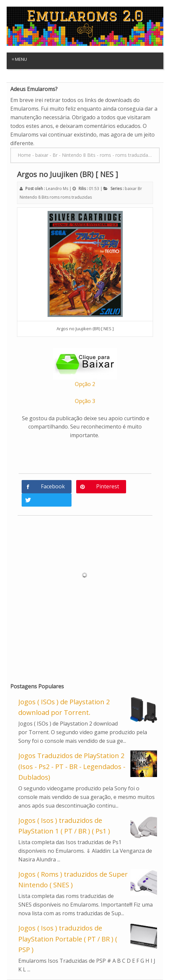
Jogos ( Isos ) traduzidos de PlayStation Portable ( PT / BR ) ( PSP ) (68, 939)
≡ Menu (19, 59)
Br (140, 189)
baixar (131, 189)
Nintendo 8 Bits (34, 197)
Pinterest (108, 486)
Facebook (53, 486)
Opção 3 (85, 401)
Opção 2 (85, 384)
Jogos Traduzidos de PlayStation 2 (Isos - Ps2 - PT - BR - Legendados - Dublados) (72, 766)
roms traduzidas (76, 197)
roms (55, 197)
